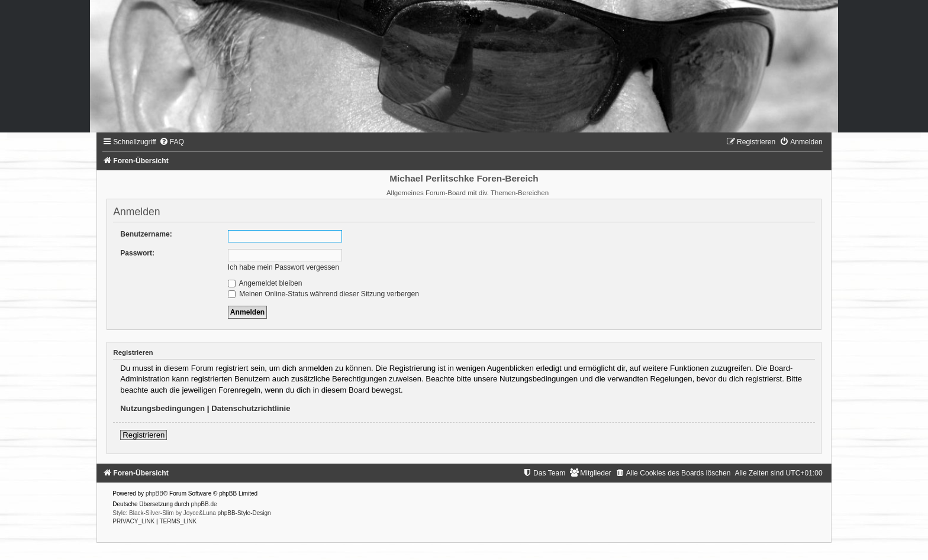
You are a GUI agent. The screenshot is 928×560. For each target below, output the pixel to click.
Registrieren (144, 435)
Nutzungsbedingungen (162, 408)
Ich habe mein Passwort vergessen (283, 267)
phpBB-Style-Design (244, 513)
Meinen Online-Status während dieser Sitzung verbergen (323, 294)
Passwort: (137, 253)
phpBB (154, 493)
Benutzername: (146, 234)
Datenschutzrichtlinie (251, 408)
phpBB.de (204, 504)
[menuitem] (172, 142)
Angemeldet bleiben (265, 283)
